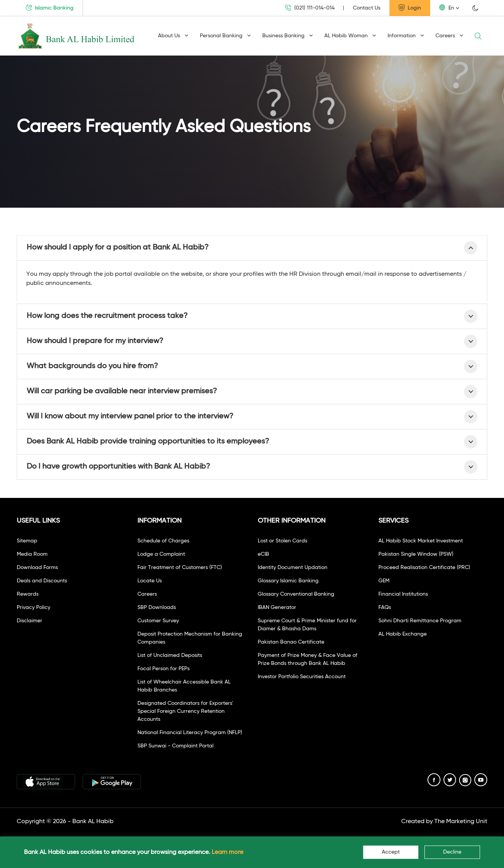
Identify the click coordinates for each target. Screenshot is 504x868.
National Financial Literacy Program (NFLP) (190, 733)
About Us (173, 36)
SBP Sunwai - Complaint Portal (175, 746)
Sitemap (27, 541)
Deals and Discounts (42, 581)
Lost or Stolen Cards (282, 541)
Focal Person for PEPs (163, 669)
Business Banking (288, 36)
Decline (452, 852)
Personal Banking (225, 36)
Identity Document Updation (293, 568)
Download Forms (37, 568)
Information (406, 36)
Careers (449, 36)
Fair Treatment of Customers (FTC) (180, 568)
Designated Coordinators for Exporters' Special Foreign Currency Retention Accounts (185, 711)
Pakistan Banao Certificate (291, 642)
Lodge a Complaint (161, 554)
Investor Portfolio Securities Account (302, 677)
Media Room (32, 554)
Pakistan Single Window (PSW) (416, 554)
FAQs (385, 607)
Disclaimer (30, 621)
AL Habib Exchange (403, 634)
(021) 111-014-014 (310, 8)
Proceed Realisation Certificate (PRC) (424, 568)
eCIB (263, 554)
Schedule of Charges (163, 541)
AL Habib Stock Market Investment (421, 541)
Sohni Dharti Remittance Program (420, 621)
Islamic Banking (50, 8)
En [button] (447, 7)
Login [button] (410, 8)
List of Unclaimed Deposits (170, 655)
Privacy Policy (33, 607)
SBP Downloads (157, 607)
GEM (384, 581)
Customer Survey (158, 621)
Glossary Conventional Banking (296, 594)
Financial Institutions (403, 594)
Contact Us (367, 8)
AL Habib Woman (350, 36)
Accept (391, 852)
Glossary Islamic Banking (288, 581)
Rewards (28, 594)
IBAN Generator (277, 607)
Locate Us (150, 581)
